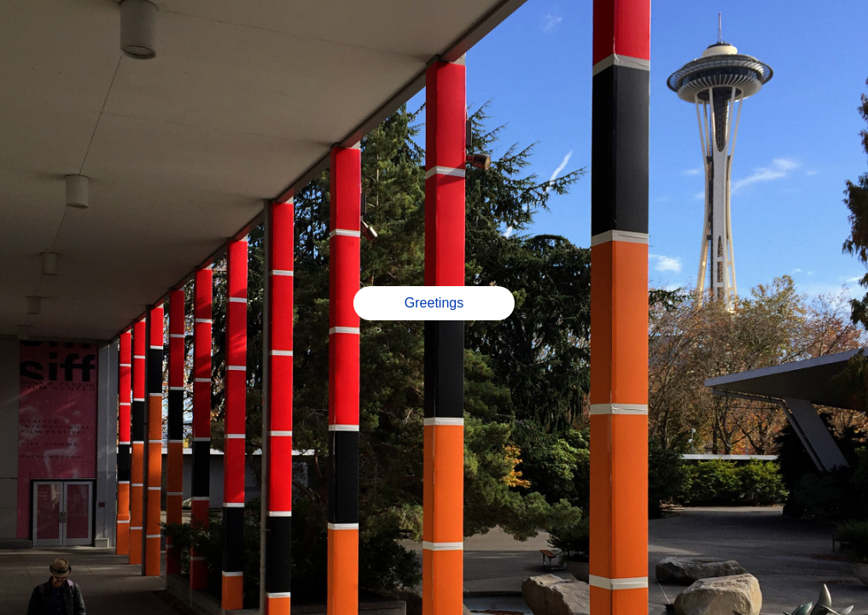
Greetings (434, 303)
